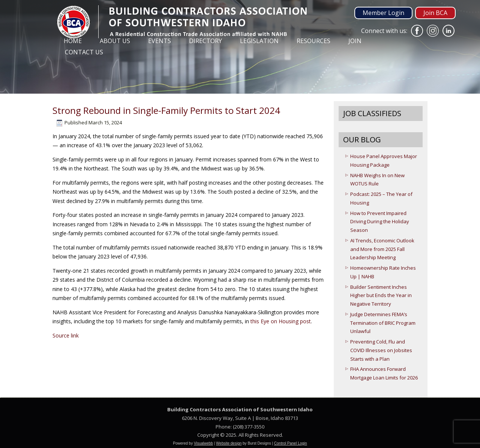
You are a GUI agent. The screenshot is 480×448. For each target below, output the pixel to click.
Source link (66, 335)
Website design (229, 443)
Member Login (383, 13)
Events (160, 41)
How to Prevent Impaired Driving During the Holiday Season (380, 222)
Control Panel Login (291, 443)
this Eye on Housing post (281, 321)
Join (355, 41)
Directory (205, 41)
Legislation (259, 41)
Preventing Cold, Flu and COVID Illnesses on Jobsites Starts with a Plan (381, 350)
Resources (313, 41)
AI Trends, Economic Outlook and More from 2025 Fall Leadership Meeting (382, 249)
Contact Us (84, 52)
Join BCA (435, 13)
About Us (115, 41)
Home (73, 41)
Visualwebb (203, 443)
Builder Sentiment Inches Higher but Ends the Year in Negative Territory (381, 296)
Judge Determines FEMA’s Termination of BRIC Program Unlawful (383, 323)
